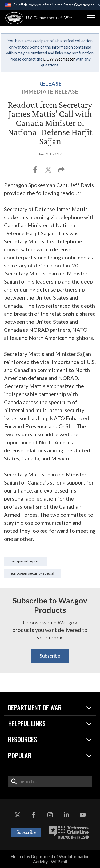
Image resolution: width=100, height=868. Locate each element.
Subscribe (50, 656)
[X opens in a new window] (17, 815)
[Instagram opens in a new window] (50, 815)
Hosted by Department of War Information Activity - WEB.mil (50, 859)
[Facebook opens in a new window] (34, 815)
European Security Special (32, 573)
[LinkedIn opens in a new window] (66, 815)
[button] (91, 18)
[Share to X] (49, 171)
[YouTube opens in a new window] (83, 815)
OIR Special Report (25, 561)
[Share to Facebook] (36, 171)
